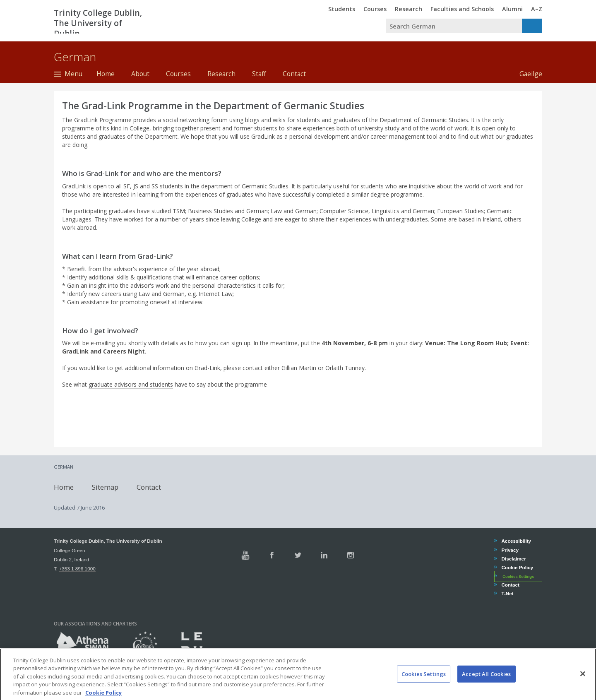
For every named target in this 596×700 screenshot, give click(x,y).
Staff (259, 74)
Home (106, 74)
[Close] (583, 681)
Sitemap (105, 487)
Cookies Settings (518, 577)
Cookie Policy (517, 567)
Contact (294, 74)
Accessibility (516, 541)
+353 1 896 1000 (77, 569)
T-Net (507, 593)
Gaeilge (527, 74)
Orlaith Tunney (345, 368)
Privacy (510, 550)
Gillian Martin (299, 368)
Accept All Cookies (486, 681)
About (140, 74)
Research (221, 74)
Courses (178, 74)
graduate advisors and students (131, 384)
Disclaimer (513, 559)
